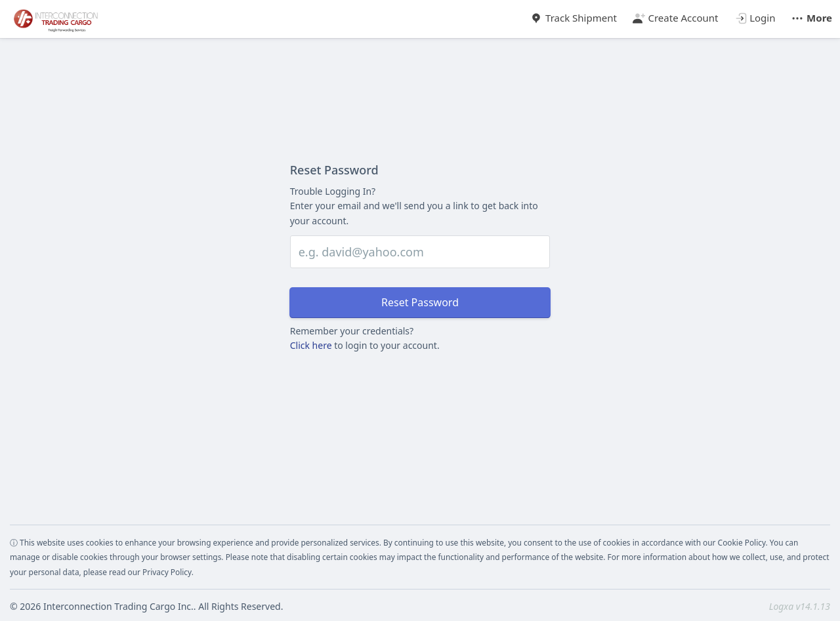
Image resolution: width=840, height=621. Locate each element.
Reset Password (420, 302)
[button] (811, 14)
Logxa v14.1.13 (800, 606)
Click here (311, 345)
